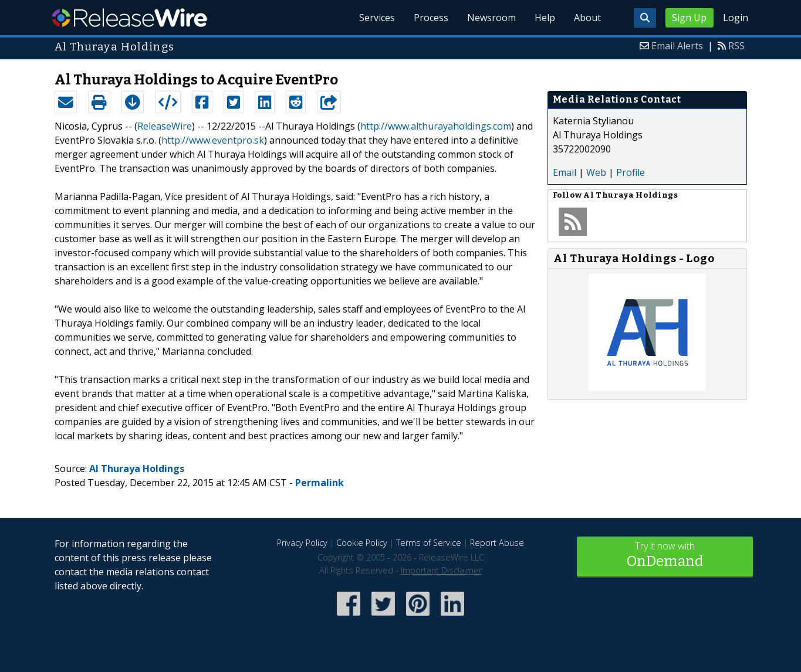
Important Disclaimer (441, 570)
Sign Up (689, 18)
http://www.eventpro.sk (213, 140)
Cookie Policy (362, 543)
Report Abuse (497, 543)
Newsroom (491, 18)
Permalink (320, 483)
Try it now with (665, 556)
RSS (736, 46)
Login (736, 18)
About (587, 18)
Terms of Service (429, 543)
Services (377, 18)
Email (565, 172)
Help (545, 18)
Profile (631, 172)
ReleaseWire (129, 18)
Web (596, 172)
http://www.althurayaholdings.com (436, 126)
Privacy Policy (302, 543)
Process (431, 18)
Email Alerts (677, 46)
